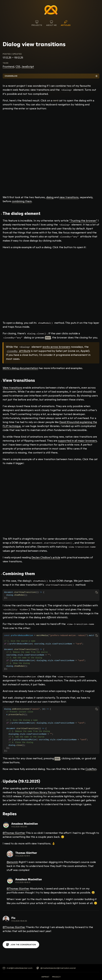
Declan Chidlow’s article (46, 557)
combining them (22, 201)
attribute (18, 350)
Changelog (51, 76)
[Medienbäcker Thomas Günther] (51, 10)
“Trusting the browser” (83, 220)
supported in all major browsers (77, 440)
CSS (18, 67)
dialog (50, 197)
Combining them (19, 573)
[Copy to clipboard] (97, 591)
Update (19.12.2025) (21, 780)
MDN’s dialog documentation (20, 368)
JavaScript (28, 67)
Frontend (8, 67)
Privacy (56, 976)
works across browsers (56, 346)
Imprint (45, 976)
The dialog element (22, 213)
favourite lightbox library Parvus (36, 791)
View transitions (19, 380)
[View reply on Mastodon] (20, 824)
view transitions (69, 197)
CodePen (91, 768)
